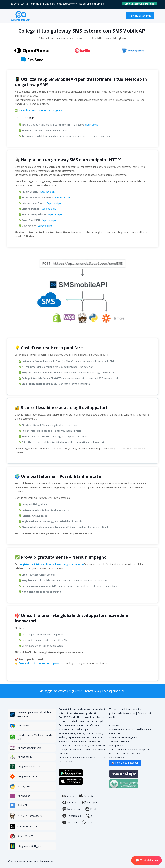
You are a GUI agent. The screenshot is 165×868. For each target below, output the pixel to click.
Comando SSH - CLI (28, 826)
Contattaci (115, 725)
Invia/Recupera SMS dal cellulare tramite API (34, 714)
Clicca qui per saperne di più (109, 691)
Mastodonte (71, 809)
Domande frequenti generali (124, 737)
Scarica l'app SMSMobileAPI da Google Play (41, 110)
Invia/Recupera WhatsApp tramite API (35, 737)
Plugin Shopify (25, 757)
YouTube (70, 822)
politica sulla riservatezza (122, 713)
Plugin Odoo (24, 796)
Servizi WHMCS (25, 836)
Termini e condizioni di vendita (125, 709)
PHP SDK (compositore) (30, 816)
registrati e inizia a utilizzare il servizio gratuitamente (52, 564)
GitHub (88, 822)
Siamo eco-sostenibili (120, 741)
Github (120, 745)
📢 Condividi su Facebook (125, 763)
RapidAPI (22, 805)
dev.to (68, 796)
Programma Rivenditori (121, 729)
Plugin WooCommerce (29, 748)
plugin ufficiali (92, 125)
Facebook (70, 802)
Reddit (91, 809)
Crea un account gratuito (141, 4)
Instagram (90, 802)
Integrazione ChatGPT (29, 766)
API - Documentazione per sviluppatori (129, 749)
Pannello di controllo (140, 16)
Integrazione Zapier (28, 776)
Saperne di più (48, 192)
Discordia (86, 796)
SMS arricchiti (24, 726)
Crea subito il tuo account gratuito (41, 663)
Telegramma (72, 816)
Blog (112, 745)
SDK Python (24, 786)
